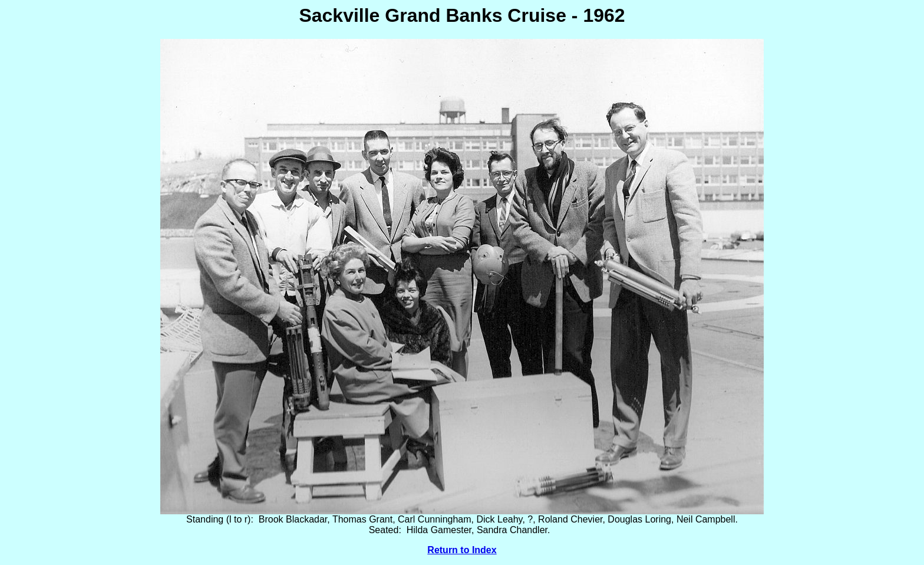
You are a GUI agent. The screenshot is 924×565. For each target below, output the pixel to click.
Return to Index (462, 550)
